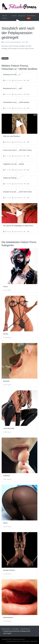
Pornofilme (15, 629)
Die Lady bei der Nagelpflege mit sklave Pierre (18, 226)
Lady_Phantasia (16, 42)
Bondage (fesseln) (9, 570)
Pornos (14, 16)
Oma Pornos (26, 641)
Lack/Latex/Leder (9, 428)
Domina (5, 58)
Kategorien (22, 16)
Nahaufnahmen (8, 617)
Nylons (5, 523)
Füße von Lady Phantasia (11, 136)
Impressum (34, 641)
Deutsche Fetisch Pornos (14, 641)
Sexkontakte (31, 17)
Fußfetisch (6, 476)
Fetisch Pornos (5, 17)
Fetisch (5, 287)
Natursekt (6, 381)
